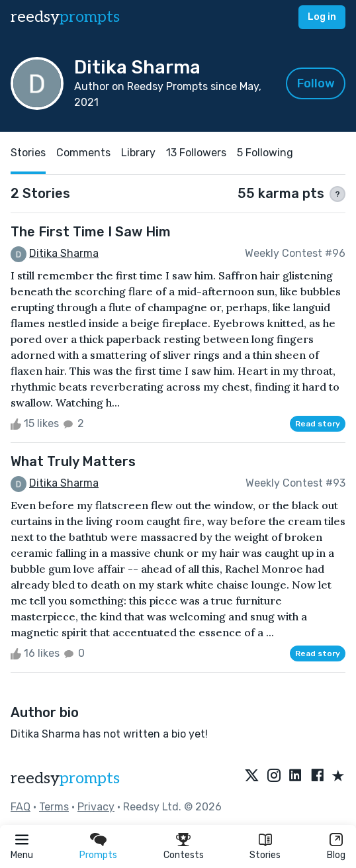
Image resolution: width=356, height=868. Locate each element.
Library (138, 153)
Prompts (98, 855)
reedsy (65, 778)
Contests (184, 855)
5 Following (265, 153)
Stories (265, 855)
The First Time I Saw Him (91, 232)
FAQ (21, 807)
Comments (83, 153)
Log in (322, 17)
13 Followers (196, 153)
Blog (336, 855)
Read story (318, 424)
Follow (316, 83)
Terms (54, 807)
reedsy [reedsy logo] (65, 17)
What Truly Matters (73, 461)
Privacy (96, 807)
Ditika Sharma (64, 253)
